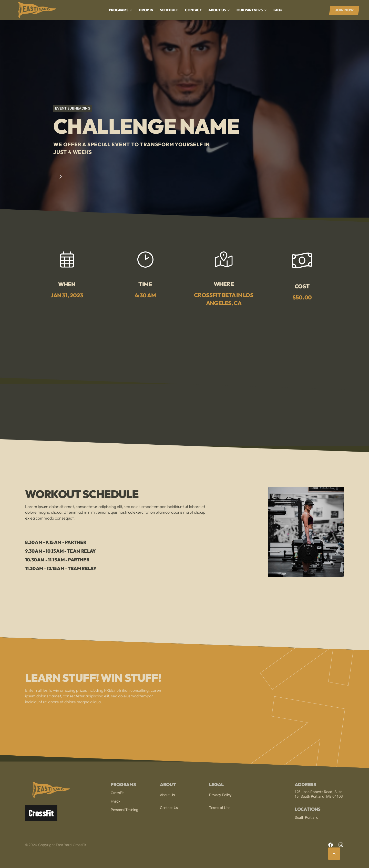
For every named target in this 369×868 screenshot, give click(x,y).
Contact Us (169, 808)
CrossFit (117, 793)
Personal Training (124, 810)
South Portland (307, 817)
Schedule (169, 10)
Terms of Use (220, 808)
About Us (167, 795)
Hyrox (116, 801)
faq (278, 10)
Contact (193, 10)
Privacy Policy (220, 795)
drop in (146, 10)
